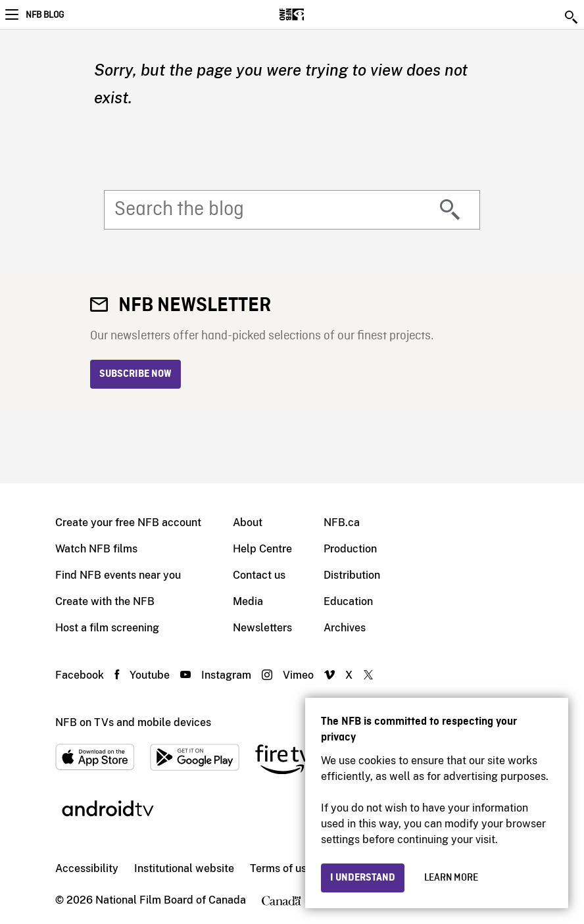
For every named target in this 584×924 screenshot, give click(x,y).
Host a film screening (107, 628)
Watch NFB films (96, 549)
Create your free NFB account (128, 523)
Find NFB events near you (118, 575)
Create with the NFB (105, 601)
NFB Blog (45, 15)
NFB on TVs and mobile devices (133, 722)
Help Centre (262, 549)
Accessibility (87, 868)
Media (248, 601)
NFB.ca (342, 523)
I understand (363, 878)
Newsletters (262, 628)
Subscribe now (135, 374)
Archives (345, 628)
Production (350, 549)
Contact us (259, 575)
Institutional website (184, 868)
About (248, 523)
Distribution (352, 575)
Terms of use (281, 868)
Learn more (451, 878)
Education (348, 601)
